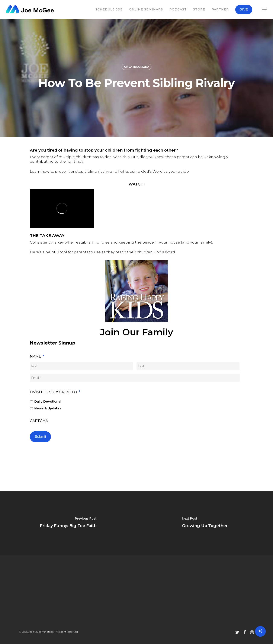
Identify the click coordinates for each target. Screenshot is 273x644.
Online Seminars (146, 9)
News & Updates (48, 408)
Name (37, 356)
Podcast (178, 9)
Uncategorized (136, 67)
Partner (220, 9)
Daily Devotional (48, 402)
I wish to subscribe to (55, 392)
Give (244, 9)
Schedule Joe (109, 9)
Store (199, 9)
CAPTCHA (39, 421)
